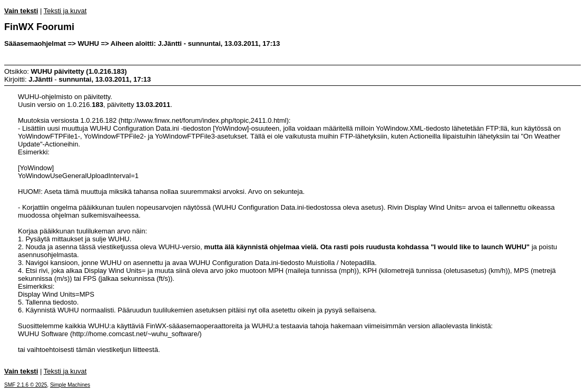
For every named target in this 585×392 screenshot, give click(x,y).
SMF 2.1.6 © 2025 (26, 385)
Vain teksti (21, 11)
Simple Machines (70, 385)
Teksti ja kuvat (65, 11)
